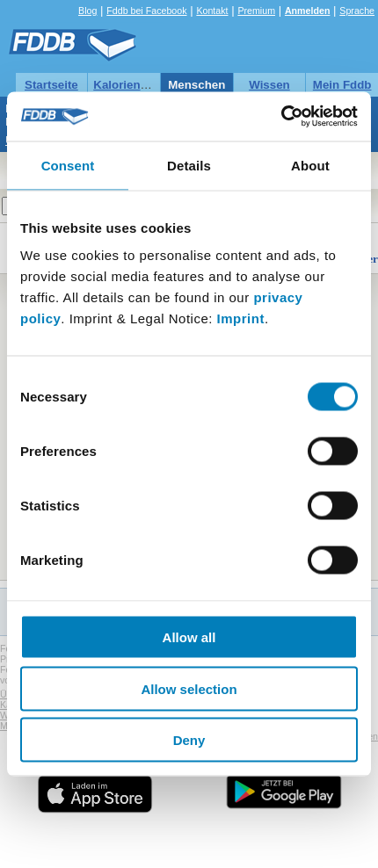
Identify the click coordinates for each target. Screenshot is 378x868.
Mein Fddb (342, 85)
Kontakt (212, 11)
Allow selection (189, 688)
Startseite (51, 85)
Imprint (241, 318)
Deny (189, 740)
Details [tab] (189, 165)
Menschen (196, 85)
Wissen (269, 85)
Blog (87, 11)
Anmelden (308, 11)
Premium (256, 11)
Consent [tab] (68, 165)
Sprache (357, 11)
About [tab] (310, 165)
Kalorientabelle (135, 85)
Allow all (189, 637)
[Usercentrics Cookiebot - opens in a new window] (281, 117)
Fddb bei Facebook (146, 11)
